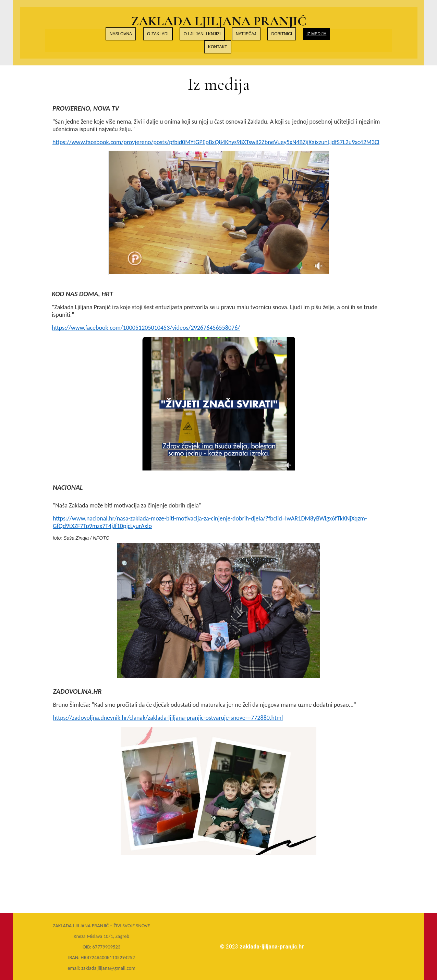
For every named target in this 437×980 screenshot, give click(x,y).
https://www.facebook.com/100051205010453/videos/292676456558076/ (146, 328)
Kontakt (218, 47)
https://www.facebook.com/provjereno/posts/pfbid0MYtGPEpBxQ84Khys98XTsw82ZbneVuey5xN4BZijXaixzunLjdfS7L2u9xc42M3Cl (216, 142)
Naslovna (121, 34)
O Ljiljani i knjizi (202, 34)
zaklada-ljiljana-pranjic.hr (272, 947)
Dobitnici (282, 34)
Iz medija (316, 34)
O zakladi (158, 34)
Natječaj (246, 34)
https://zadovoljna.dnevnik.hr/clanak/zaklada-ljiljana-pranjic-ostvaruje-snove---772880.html (168, 718)
